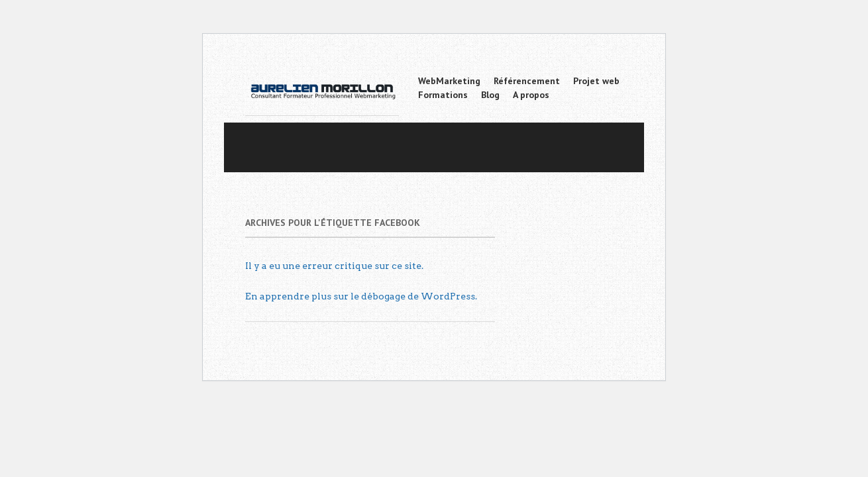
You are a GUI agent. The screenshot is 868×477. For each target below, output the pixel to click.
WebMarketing (449, 81)
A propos (531, 95)
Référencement (527, 81)
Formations (443, 95)
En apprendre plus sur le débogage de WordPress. (361, 296)
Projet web (596, 81)
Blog (490, 95)
